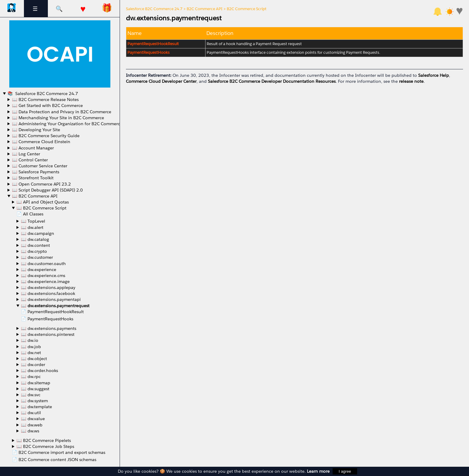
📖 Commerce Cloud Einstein (41, 142)
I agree (345, 471)
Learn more (318, 471)
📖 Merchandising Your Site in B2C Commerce (58, 118)
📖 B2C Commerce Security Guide (46, 136)
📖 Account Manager (33, 148)
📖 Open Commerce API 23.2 (41, 184)
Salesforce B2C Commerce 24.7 (46, 94)
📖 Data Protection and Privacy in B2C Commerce (62, 112)
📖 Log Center (26, 154)
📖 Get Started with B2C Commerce (47, 105)
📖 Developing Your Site (36, 130)
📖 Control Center (30, 160)
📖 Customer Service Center (40, 166)
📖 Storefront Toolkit (33, 178)
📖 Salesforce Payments (36, 172)
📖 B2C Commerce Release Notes (45, 100)
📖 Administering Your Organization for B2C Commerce (67, 124)
